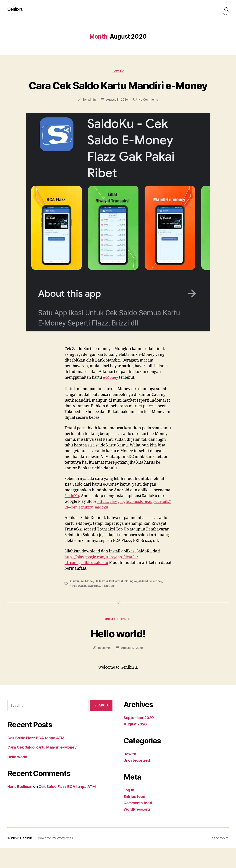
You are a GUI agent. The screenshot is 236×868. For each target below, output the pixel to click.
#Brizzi (74, 601)
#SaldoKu (94, 605)
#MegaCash (78, 605)
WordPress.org (138, 829)
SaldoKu (72, 510)
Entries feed (135, 816)
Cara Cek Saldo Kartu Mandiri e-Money (118, 92)
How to (118, 71)
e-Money (111, 391)
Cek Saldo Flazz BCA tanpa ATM (37, 757)
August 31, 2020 (117, 113)
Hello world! (118, 653)
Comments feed (138, 822)
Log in (129, 810)
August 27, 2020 (132, 667)
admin (91, 113)
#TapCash (109, 605)
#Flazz (101, 601)
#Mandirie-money (151, 601)
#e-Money (88, 601)
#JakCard (113, 601)
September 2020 (139, 737)
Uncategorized (118, 639)
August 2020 (136, 744)
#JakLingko (129, 601)
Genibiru (16, 9)
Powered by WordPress (56, 858)
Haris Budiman (21, 806)
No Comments (149, 113)
